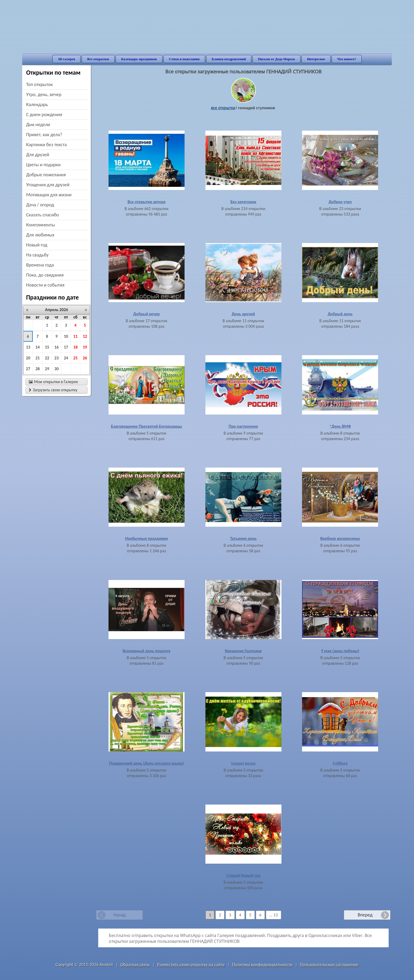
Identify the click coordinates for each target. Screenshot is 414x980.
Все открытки (98, 59)
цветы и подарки (43, 165)
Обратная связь (135, 965)
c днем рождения (44, 115)
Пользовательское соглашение (329, 965)
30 (57, 369)
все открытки (223, 108)
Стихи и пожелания (184, 59)
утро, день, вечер (44, 94)
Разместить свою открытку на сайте (191, 965)
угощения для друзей (48, 185)
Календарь (37, 104)
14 (37, 347)
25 (76, 358)
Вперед (365, 915)
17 (66, 347)
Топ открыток (39, 84)
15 (47, 347)
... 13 (274, 915)
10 (66, 336)
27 (28, 369)
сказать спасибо (43, 215)
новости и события (45, 285)
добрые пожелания (46, 175)
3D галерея (66, 59)
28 (37, 369)
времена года (40, 265)
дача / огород (40, 205)
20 (28, 358)
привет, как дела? (44, 135)
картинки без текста (46, 145)
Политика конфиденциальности (262, 965)
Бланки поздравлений (229, 59)
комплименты (41, 225)
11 (76, 336)
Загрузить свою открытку (53, 390)
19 (85, 347)
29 (47, 369)
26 (85, 358)
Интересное (316, 59)
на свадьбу (37, 255)
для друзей (38, 155)
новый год (37, 245)
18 (76, 347)
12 (85, 336)
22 (47, 358)
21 (37, 358)
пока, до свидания (45, 275)
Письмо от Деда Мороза (276, 59)
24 (66, 358)
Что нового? (347, 59)
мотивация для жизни (49, 195)
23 (57, 358)
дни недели (38, 125)
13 (28, 347)
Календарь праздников (139, 59)
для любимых (40, 235)
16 (57, 347)
